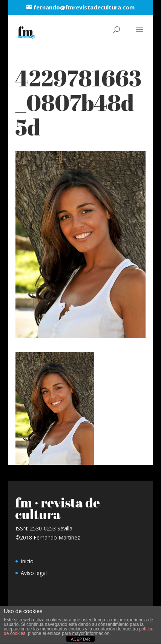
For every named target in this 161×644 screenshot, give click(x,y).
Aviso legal (34, 573)
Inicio (27, 561)
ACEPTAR (80, 639)
